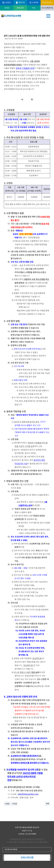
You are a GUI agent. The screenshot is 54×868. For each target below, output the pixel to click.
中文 (34, 8)
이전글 (15, 804)
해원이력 (20, 3)
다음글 (7, 804)
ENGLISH (20, 8)
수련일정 (34, 3)
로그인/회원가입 (47, 8)
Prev (3, 858)
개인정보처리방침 (11, 850)
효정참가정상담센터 (47, 3)
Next (51, 858)
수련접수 (7, 3)
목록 (48, 804)
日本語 (7, 8)
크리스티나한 (27, 858)
